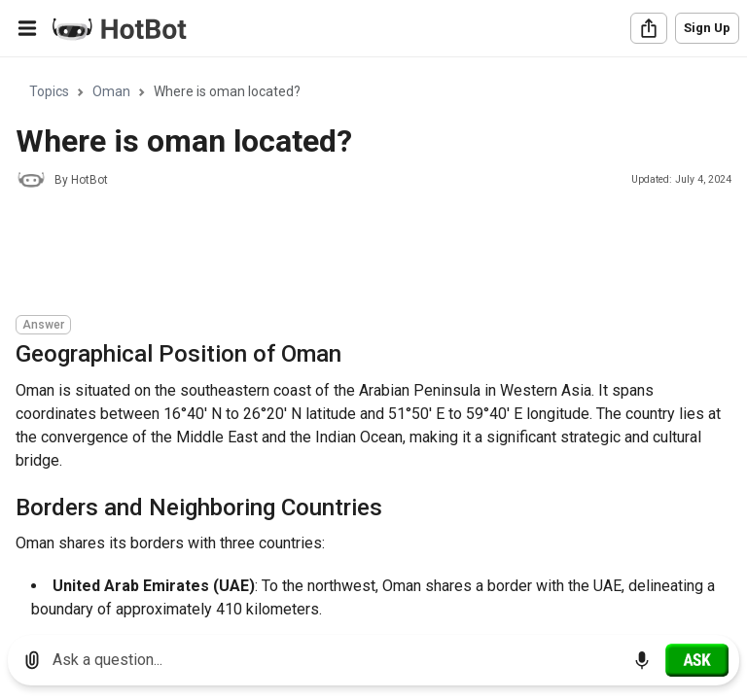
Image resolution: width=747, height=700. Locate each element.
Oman (111, 91)
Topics (49, 91)
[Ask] (697, 660)
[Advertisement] (370, 255)
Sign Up (707, 28)
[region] (373, 339)
